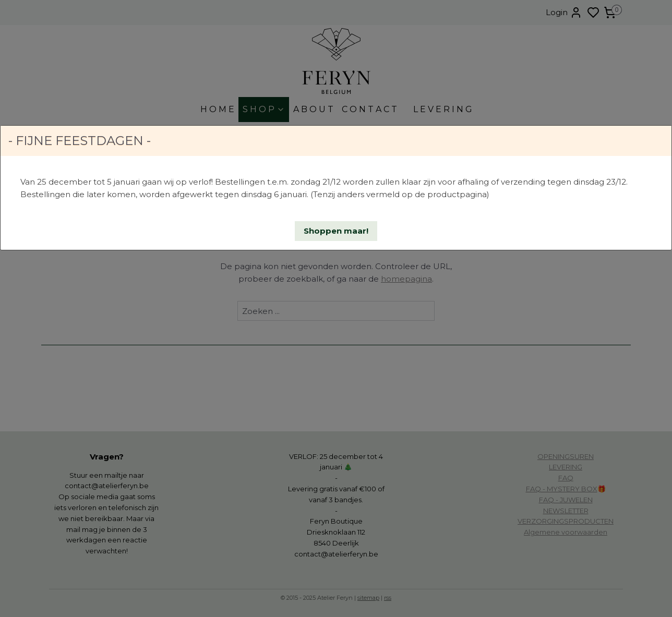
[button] (336, 231)
